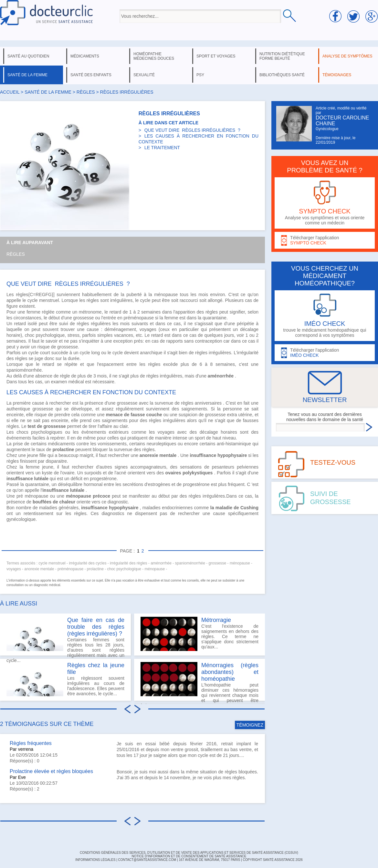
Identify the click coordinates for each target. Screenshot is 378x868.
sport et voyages (216, 56)
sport (200, 438)
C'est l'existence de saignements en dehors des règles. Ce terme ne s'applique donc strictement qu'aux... (199, 634)
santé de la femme (27, 75)
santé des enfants (91, 75)
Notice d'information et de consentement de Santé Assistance (189, 856)
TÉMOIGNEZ (250, 725)
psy (200, 75)
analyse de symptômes (347, 56)
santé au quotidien (28, 56)
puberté (134, 294)
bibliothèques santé (282, 75)
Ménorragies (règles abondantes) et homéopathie (230, 672)
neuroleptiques (162, 444)
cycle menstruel (43, 300)
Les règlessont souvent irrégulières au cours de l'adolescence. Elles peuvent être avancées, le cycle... (65, 679)
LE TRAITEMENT (162, 148)
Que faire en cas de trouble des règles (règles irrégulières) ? (96, 627)
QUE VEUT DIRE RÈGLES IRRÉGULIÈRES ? (192, 130)
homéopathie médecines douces (154, 56)
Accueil (10, 92)
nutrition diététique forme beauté (282, 56)
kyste (47, 473)
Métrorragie (216, 620)
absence (44, 376)
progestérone (103, 479)
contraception (208, 341)
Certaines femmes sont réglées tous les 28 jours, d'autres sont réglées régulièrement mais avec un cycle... (65, 636)
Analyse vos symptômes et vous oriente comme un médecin (325, 203)
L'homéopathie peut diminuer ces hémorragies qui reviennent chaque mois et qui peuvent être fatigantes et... (199, 681)
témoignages (337, 75)
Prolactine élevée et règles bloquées (51, 771)
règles (86, 92)
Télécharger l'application (325, 240)
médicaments (85, 56)
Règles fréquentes (31, 743)
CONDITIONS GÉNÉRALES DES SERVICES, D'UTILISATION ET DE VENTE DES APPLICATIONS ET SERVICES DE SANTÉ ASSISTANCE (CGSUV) (189, 853)
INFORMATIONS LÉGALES (95, 860)
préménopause (139, 318)
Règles (16, 254)
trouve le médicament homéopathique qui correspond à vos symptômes (325, 316)
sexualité (144, 75)
